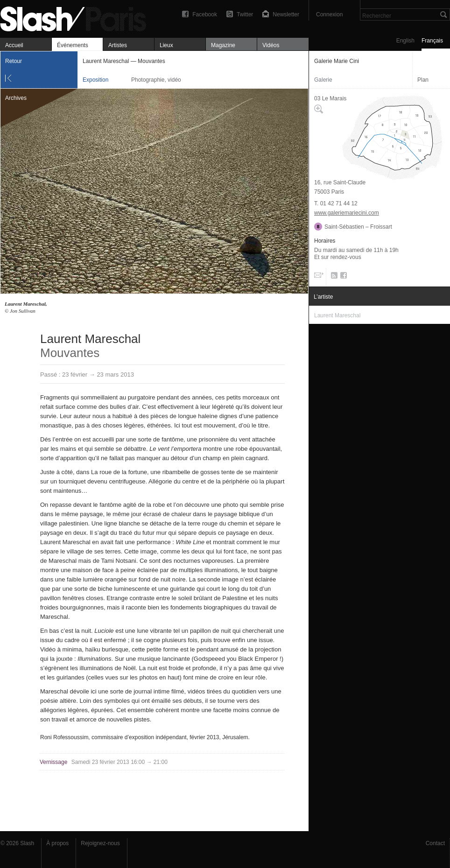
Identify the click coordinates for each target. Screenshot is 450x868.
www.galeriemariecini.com (347, 213)
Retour (14, 61)
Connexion (329, 14)
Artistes (118, 45)
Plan (423, 80)
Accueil (14, 45)
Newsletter (286, 14)
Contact (435, 843)
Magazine (223, 45)
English (405, 41)
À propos (57, 843)
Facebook (205, 14)
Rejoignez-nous (100, 843)
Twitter (245, 14)
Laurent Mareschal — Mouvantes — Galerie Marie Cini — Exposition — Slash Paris (77, 17)
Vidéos (271, 45)
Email (318, 277)
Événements (73, 45)
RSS (333, 277)
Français (432, 41)
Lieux (166, 45)
